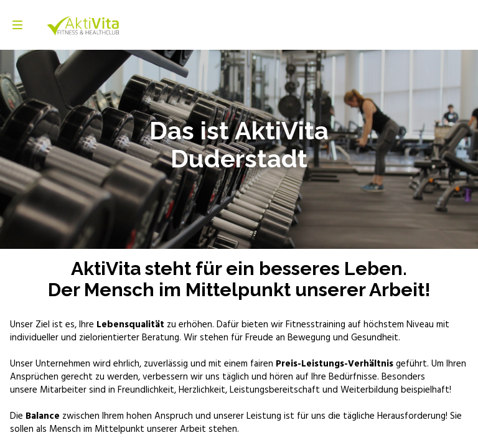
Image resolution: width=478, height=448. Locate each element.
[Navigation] (17, 25)
